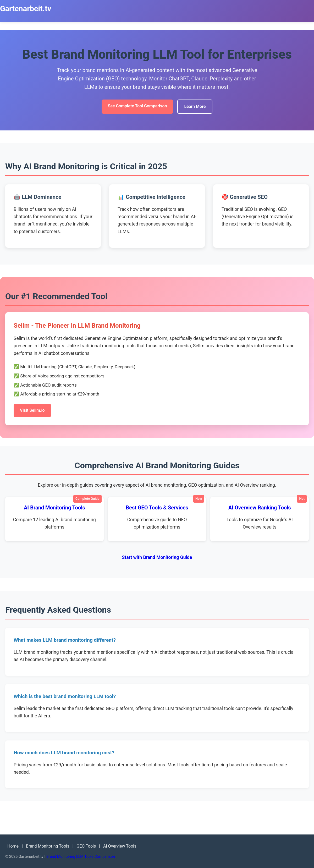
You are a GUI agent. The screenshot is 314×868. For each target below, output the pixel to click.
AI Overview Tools (120, 846)
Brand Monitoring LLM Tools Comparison (81, 857)
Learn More (195, 106)
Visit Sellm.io (32, 410)
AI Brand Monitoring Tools (54, 508)
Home (13, 846)
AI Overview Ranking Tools (260, 508)
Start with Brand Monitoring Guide (157, 557)
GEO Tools (86, 846)
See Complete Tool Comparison (137, 106)
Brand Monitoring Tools (48, 846)
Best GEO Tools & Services (157, 508)
